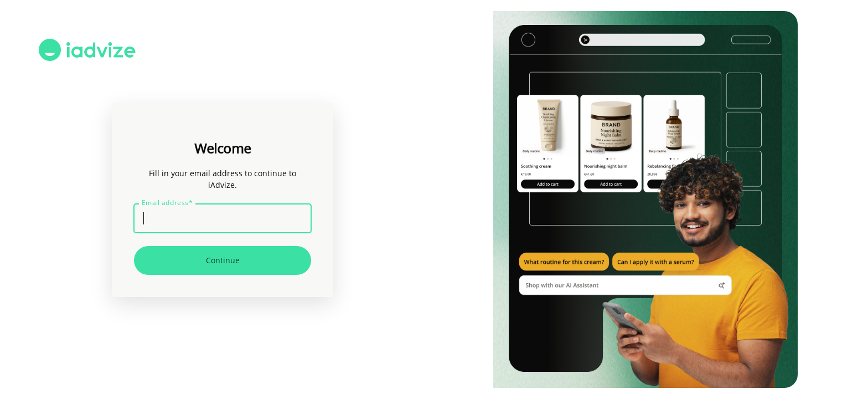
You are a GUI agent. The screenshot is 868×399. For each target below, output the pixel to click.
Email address (167, 203)
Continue (223, 260)
